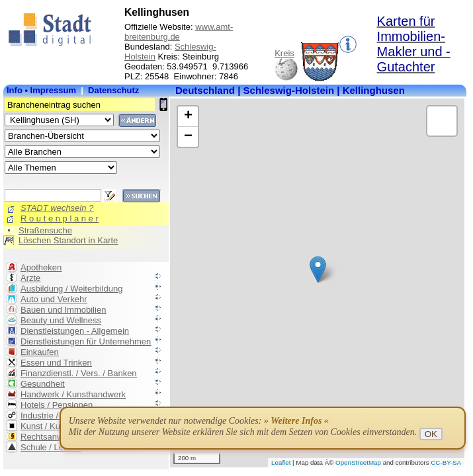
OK (431, 434)
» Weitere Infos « (296, 421)
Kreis (284, 53)
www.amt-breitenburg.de (179, 32)
